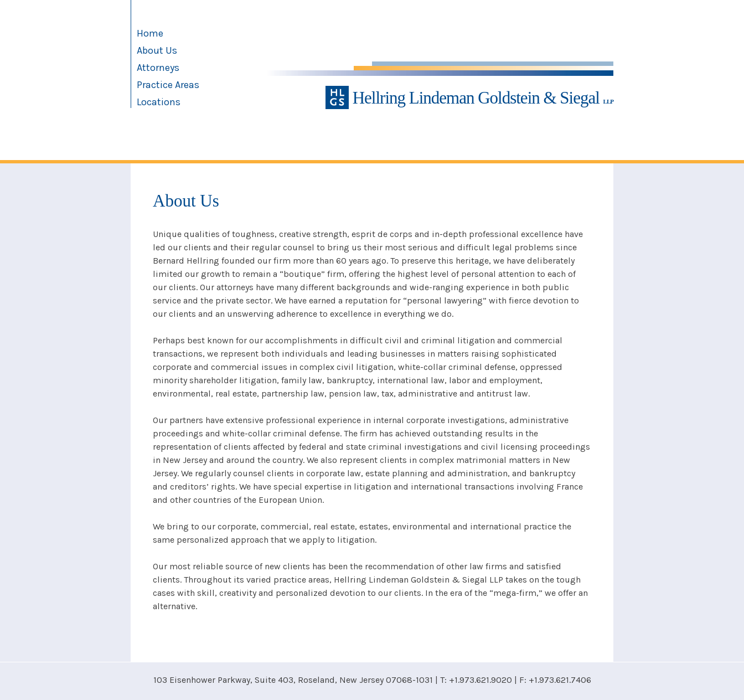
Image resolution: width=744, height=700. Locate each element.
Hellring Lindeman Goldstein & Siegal (469, 98)
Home (150, 33)
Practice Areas (168, 85)
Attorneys (158, 68)
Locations (159, 102)
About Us (157, 50)
